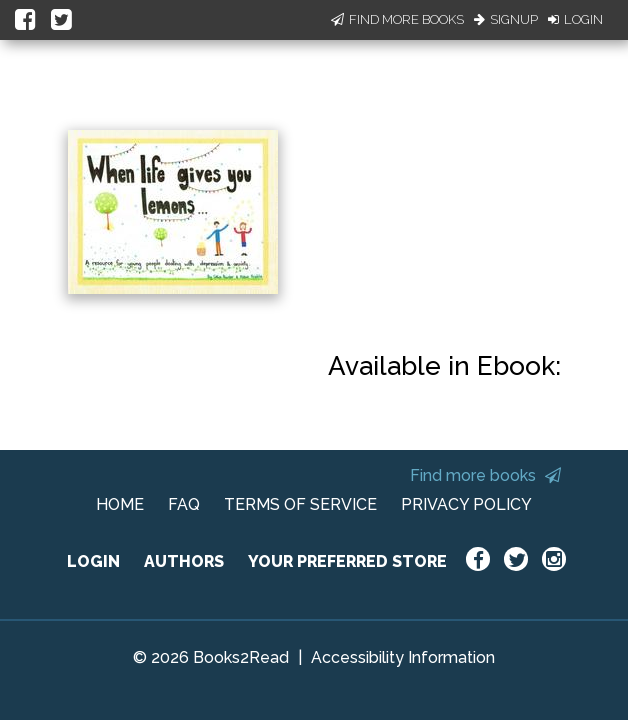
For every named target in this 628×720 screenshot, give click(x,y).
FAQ (184, 504)
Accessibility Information (403, 657)
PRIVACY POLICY (466, 504)
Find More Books (397, 19)
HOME (120, 504)
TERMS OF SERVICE (300, 504)
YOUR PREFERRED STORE (347, 561)
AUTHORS (184, 561)
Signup (506, 19)
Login (575, 19)
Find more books (485, 475)
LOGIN (93, 561)
